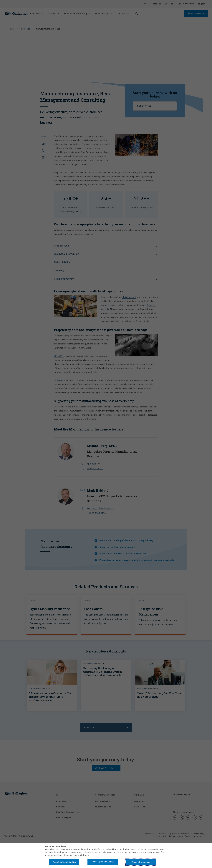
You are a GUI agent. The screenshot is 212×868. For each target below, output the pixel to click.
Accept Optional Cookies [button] (64, 862)
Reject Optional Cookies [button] (103, 862)
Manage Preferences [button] (141, 862)
